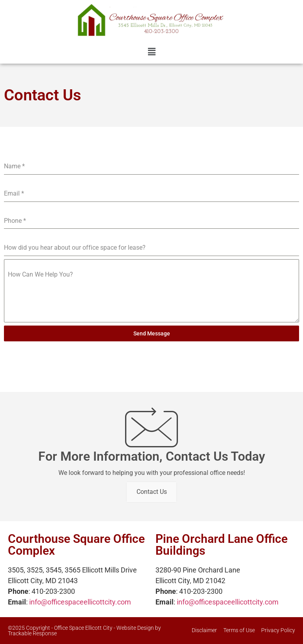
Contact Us (152, 492)
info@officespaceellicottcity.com (80, 602)
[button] (151, 52)
